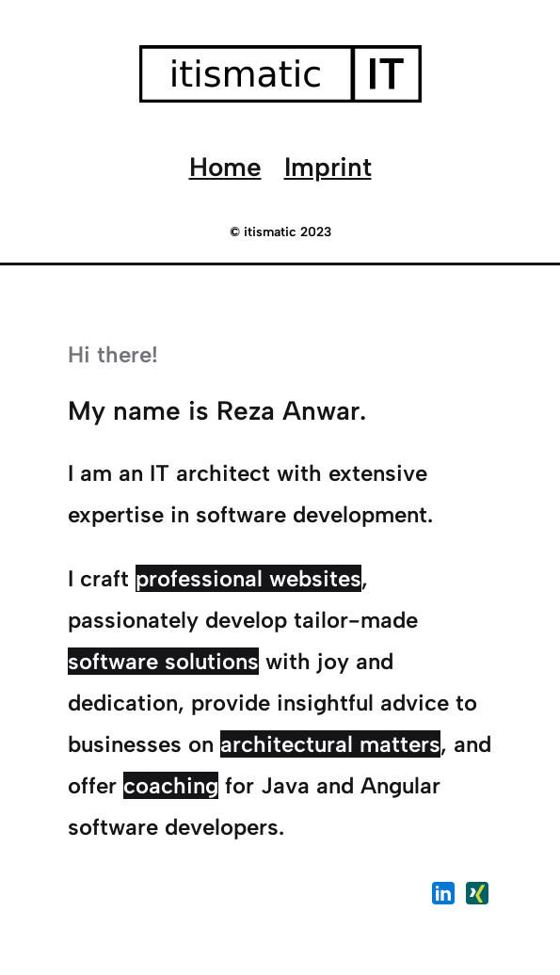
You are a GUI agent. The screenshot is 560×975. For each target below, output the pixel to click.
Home (225, 167)
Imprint (328, 167)
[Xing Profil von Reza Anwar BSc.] (477, 896)
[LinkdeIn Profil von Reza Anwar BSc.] (443, 896)
